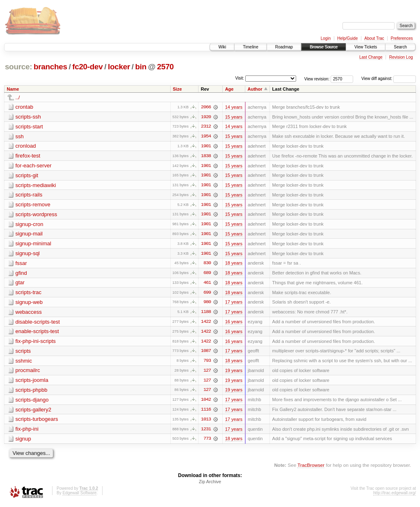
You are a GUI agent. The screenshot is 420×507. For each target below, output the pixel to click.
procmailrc (28, 373)
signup (23, 442)
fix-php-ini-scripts (36, 343)
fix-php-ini (27, 432)
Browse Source (324, 47)
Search (400, 47)
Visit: (240, 78)
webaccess (29, 314)
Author (255, 89)
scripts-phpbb (32, 392)
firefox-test (28, 156)
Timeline (250, 47)
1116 (206, 412)
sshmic (24, 363)
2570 (165, 67)
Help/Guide (347, 38)
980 (207, 304)
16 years (234, 324)
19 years (234, 373)
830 (207, 265)
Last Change (371, 57)
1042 (206, 402)
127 (207, 373)
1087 (206, 353)
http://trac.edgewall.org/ (395, 496)
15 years (234, 117)
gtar (20, 284)
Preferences (402, 38)
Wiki (222, 47)
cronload (26, 146)
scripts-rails (29, 195)
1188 (206, 314)
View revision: (317, 79)
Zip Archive (210, 485)
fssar (21, 264)
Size (177, 89)
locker (119, 67)
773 (207, 442)
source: (18, 67)
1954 (206, 137)
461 (207, 284)
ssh (20, 136)
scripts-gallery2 (33, 412)
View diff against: (389, 79)
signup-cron (30, 225)
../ (18, 97)
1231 (206, 432)
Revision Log (401, 57)
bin (140, 67)
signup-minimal (33, 245)
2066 (206, 107)
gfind (21, 274)
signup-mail (29, 235)
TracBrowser (311, 468)
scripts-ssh (28, 117)
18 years (234, 265)
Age (229, 89)
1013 (206, 422)
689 (207, 274)
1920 (206, 117)
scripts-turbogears (37, 422)
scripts (23, 353)
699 (207, 294)
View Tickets (366, 47)
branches (50, 67)
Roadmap (284, 47)
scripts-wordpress (37, 215)
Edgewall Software (79, 496)
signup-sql (28, 255)
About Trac (374, 38)
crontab (24, 107)
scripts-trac (29, 294)
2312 (206, 127)
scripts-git (27, 176)
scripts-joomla (32, 383)
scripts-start (29, 127)
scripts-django (32, 402)
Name (13, 89)
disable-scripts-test (38, 323)
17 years (234, 304)
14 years (234, 107)
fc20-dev (87, 67)
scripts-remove (33, 205)
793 (207, 363)
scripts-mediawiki (36, 186)
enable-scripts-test (37, 333)
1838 (206, 156)
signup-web (29, 304)
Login (326, 38)
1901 (206, 146)
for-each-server (34, 166)
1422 (206, 324)
